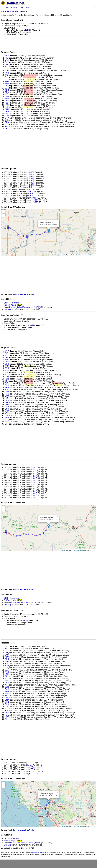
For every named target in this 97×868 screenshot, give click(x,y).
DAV (7, 62)
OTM (7, 116)
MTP (7, 118)
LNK (7, 107)
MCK (7, 101)
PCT (7, 124)
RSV (7, 66)
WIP (6, 94)
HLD (7, 103)
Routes (14, 7)
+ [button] (4, 212)
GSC (7, 90)
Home (8, 7)
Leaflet (63, 255)
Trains (28, 7)
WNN (7, 75)
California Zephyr (10, 12)
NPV (7, 126)
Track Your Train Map (39, 852)
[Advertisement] (48, 43)
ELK (7, 77)
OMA (7, 109)
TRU (7, 71)
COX (7, 69)
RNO (7, 73)
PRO (7, 81)
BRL (7, 120)
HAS (7, 105)
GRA (7, 92)
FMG (7, 99)
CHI (6, 129)
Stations (21, 7)
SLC (7, 79)
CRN (7, 111)
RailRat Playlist (10, 305)
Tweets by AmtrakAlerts (24, 294)
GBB (28, 30)
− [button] (4, 215)
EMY (7, 56)
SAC (7, 64)
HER (7, 84)
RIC (6, 58)
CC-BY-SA (92, 255)
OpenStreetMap (77, 255)
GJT (6, 88)
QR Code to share (11, 303)
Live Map (8, 309)
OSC (7, 114)
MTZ (7, 60)
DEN (7, 96)
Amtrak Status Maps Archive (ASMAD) (26, 307)
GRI (6, 86)
